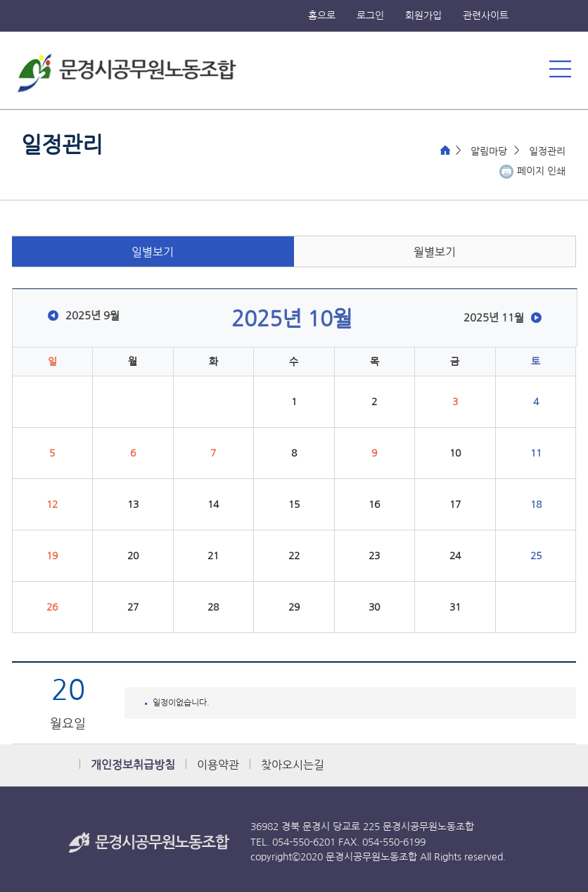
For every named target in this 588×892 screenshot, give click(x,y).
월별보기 (435, 252)
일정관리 (547, 151)
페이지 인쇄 (541, 171)
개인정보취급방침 (133, 765)
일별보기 (153, 252)
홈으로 (322, 15)
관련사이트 (486, 15)
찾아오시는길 (293, 765)
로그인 (370, 15)
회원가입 (423, 15)
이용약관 (218, 765)
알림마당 (489, 151)
